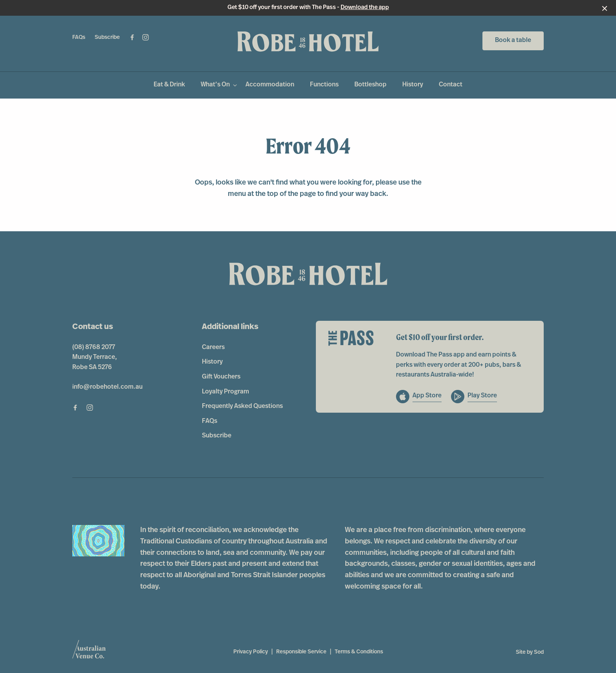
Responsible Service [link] (301, 652)
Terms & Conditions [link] (359, 652)
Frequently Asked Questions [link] (242, 406)
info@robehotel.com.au (107, 387)
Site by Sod (530, 652)
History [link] (413, 85)
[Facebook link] (132, 37)
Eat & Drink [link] (169, 85)
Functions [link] (324, 85)
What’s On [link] (215, 85)
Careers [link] (213, 347)
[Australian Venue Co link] (89, 652)
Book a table (513, 40)
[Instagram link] (145, 37)
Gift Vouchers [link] (221, 377)
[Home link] (308, 42)
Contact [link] (451, 85)
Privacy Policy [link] (251, 652)
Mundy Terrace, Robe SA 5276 (95, 362)
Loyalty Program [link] (225, 392)
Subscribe (107, 37)
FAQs (79, 37)
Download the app (365, 8)
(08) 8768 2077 (94, 347)
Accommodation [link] (270, 85)
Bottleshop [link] (370, 85)
